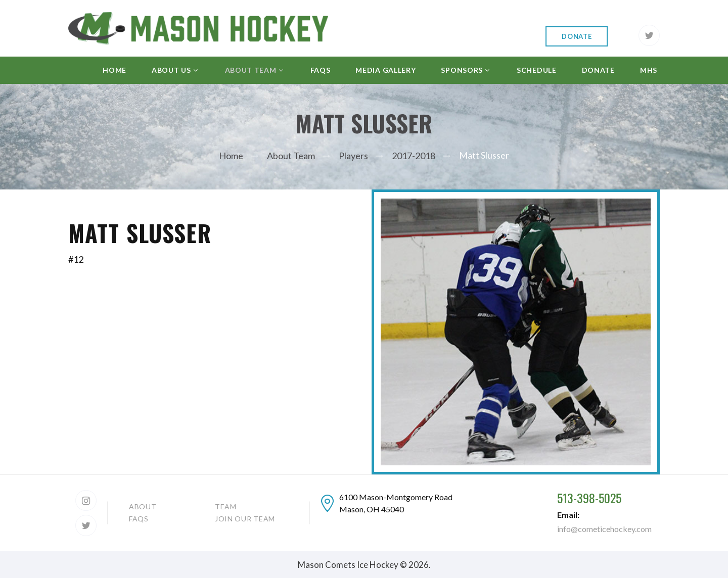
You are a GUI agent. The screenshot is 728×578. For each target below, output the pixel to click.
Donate (577, 36)
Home (231, 156)
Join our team (245, 519)
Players (353, 156)
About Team (291, 156)
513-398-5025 (589, 498)
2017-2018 (414, 156)
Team (226, 507)
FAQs (139, 519)
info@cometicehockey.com (604, 529)
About (143, 507)
